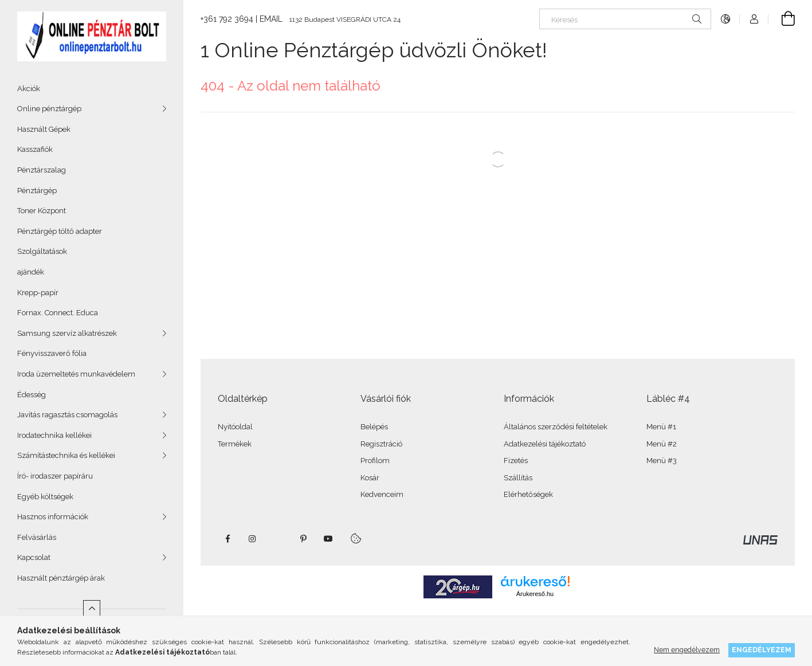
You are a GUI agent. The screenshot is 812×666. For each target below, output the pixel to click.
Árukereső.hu (535, 594)
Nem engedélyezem (687, 650)
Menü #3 (662, 461)
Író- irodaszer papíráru (55, 476)
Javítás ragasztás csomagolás (67, 415)
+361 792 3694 (227, 19)
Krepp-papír (38, 293)
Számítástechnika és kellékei (66, 455)
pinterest (303, 539)
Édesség (32, 395)
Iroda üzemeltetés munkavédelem (76, 374)
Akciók (29, 89)
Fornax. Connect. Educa (58, 313)
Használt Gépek (44, 129)
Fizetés (516, 461)
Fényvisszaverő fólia (52, 353)
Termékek (235, 444)
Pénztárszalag (42, 170)
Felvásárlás (37, 537)
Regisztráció (381, 444)
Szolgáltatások (42, 251)
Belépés (374, 427)
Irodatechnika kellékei (54, 435)
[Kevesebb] (92, 609)
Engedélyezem (762, 650)
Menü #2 (662, 444)
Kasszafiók (35, 149)
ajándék (31, 272)
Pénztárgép (37, 191)
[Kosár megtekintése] (782, 19)
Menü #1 (661, 427)
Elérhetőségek (528, 494)
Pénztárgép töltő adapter (60, 231)
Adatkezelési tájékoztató (545, 444)
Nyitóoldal (235, 427)
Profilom (375, 461)
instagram (253, 539)
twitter (278, 539)
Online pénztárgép (49, 109)
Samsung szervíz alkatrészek (67, 333)
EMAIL (271, 19)
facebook (227, 539)
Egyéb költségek (45, 497)
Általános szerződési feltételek (556, 427)
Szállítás (518, 478)
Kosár (370, 478)
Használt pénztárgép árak (61, 578)
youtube (328, 539)
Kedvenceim (382, 494)
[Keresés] (625, 19)
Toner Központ (42, 211)
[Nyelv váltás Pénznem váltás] (725, 19)
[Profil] (754, 19)
